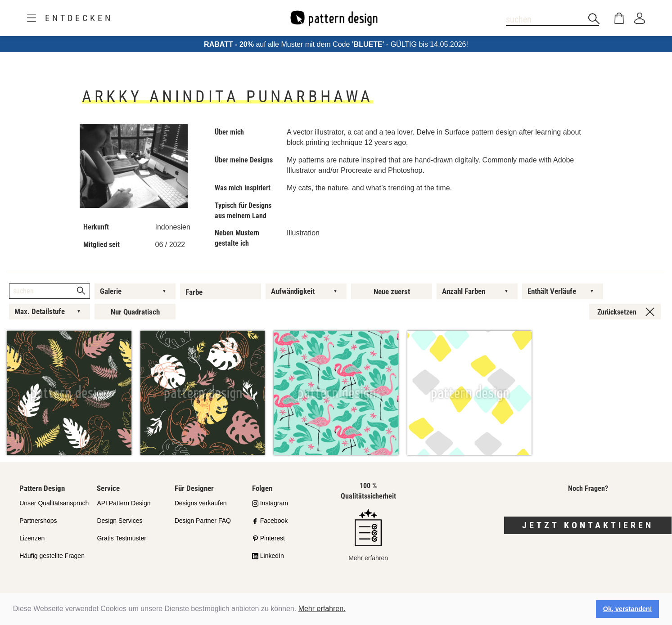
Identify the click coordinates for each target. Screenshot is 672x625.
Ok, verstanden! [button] (628, 609)
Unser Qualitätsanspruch (54, 503)
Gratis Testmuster (121, 538)
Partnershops (38, 521)
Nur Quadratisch (135, 312)
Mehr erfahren (368, 535)
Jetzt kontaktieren (588, 525)
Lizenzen (32, 538)
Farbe (194, 292)
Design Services (120, 521)
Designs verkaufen (201, 503)
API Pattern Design (124, 503)
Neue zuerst (392, 292)
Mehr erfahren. (322, 609)
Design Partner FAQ (203, 521)
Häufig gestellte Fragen (52, 556)
